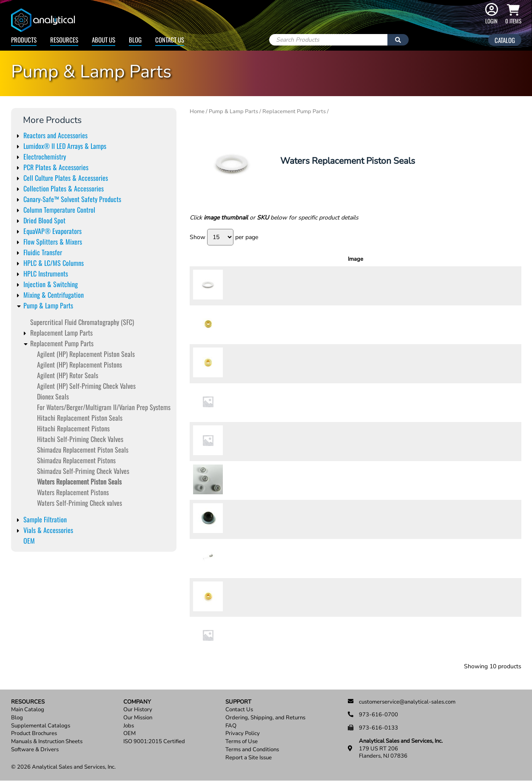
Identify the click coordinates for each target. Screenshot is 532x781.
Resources (64, 40)
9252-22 (240, 402)
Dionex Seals (53, 396)
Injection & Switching (51, 284)
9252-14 (240, 480)
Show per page (224, 237)
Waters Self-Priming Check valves (80, 503)
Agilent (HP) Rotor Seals (68, 375)
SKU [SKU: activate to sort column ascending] (243, 259)
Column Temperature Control (59, 210)
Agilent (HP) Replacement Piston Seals (86, 354)
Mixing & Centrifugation (54, 295)
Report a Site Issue (249, 758)
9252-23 (240, 442)
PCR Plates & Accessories (56, 167)
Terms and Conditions (252, 750)
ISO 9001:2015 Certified (154, 742)
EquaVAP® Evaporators (53, 231)
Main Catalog (28, 710)
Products (24, 40)
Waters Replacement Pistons (73, 492)
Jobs (129, 726)
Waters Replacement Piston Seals (79, 482)
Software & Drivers (35, 750)
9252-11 (240, 285)
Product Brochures (34, 734)
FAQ (231, 726)
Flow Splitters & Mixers (53, 242)
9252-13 (240, 363)
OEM (29, 541)
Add (503, 285)
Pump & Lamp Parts (48, 305)
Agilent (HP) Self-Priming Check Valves (86, 386)
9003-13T (240, 558)
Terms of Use (242, 742)
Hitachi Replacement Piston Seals (80, 418)
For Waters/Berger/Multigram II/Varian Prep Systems (104, 407)
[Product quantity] (476, 286)
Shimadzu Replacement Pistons (76, 460)
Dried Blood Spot (44, 220)
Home (197, 111)
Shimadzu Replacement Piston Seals (83, 450)
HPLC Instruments (46, 274)
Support (238, 702)
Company (137, 702)
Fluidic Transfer (43, 252)
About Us (104, 40)
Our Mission (138, 718)
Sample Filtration (45, 519)
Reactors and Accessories (55, 135)
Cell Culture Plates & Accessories (66, 178)
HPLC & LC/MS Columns (54, 263)
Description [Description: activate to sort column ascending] (333, 259)
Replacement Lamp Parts (61, 333)
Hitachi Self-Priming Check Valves (80, 439)
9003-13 (240, 519)
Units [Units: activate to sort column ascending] (420, 259)
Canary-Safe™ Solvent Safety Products (72, 199)
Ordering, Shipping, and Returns (265, 718)
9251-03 (240, 636)
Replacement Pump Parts (62, 343)
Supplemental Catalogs (41, 726)
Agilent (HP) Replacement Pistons (80, 365)
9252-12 (240, 325)
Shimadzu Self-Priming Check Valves (83, 471)
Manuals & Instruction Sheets (47, 742)
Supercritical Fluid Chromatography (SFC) (82, 322)
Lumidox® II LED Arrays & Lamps (65, 146)
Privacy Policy (243, 734)
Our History (138, 710)
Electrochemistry (45, 157)
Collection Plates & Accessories (64, 188)
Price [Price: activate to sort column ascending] (446, 259)
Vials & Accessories (48, 530)
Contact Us (170, 40)
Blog (135, 40)
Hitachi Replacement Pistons (73, 428)
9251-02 (240, 597)
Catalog (505, 40)
